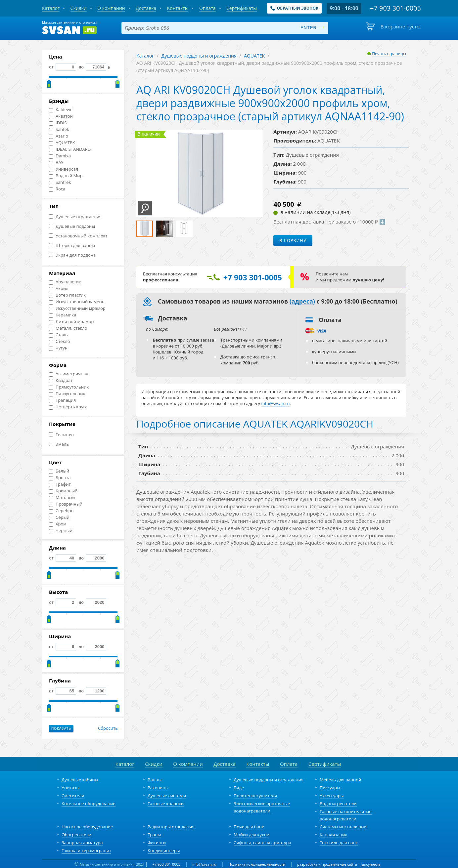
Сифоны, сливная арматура (262, 843)
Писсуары (330, 788)
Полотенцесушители (255, 796)
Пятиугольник (67, 394)
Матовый (62, 497)
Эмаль (59, 444)
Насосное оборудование (87, 827)
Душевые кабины (80, 780)
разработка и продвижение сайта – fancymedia (339, 864)
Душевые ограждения (75, 217)
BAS (56, 163)
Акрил (59, 289)
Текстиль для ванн (339, 843)
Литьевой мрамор (71, 322)
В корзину (293, 240)
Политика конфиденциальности (257, 864)
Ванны (155, 780)
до (92, 67)
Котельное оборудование (89, 804)
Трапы (154, 835)
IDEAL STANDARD (70, 149)
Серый (59, 517)
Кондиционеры (164, 850)
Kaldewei (61, 110)
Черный (61, 531)
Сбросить (108, 728)
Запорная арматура (82, 843)
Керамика (63, 315)
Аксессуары (332, 796)
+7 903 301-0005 (166, 864)
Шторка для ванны (72, 246)
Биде (239, 788)
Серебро (61, 511)
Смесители (73, 796)
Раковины (158, 788)
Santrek (60, 182)
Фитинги (157, 843)
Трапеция (62, 400)
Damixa (60, 156)
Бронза (60, 478)
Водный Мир (66, 176)
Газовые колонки (166, 804)
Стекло (60, 341)
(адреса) (302, 302)
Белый (59, 471)
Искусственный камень (77, 302)
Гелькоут (62, 435)
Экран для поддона (72, 255)
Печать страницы (389, 54)
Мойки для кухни (252, 835)
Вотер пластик (67, 295)
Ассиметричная (69, 374)
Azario (59, 136)
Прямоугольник (69, 387)
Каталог (145, 56)
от (63, 67)
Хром (58, 524)
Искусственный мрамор (77, 308)
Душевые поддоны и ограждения (199, 56)
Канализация (333, 835)
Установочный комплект (78, 236)
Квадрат (61, 380)
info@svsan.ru (204, 864)
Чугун (58, 348)
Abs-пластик (65, 282)
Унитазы (70, 788)
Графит (60, 484)
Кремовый (63, 491)
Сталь (58, 335)
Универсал (64, 169)
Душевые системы (167, 796)
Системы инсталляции (343, 827)
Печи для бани (249, 827)
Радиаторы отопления (171, 827)
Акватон (61, 116)
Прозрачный (66, 504)
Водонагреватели (338, 804)
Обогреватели (76, 835)
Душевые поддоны (72, 226)
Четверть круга (68, 407)
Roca (57, 189)
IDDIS (58, 123)
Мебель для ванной (340, 780)
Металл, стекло (68, 328)
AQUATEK (62, 143)
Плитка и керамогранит (86, 850)
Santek (59, 129)
